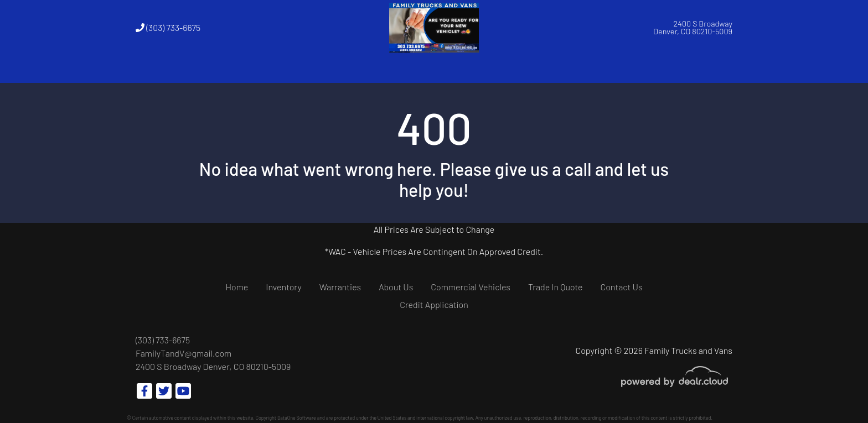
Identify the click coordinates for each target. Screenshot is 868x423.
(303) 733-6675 (168, 27)
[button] (281, 69)
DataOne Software (297, 418)
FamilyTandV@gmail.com (184, 353)
